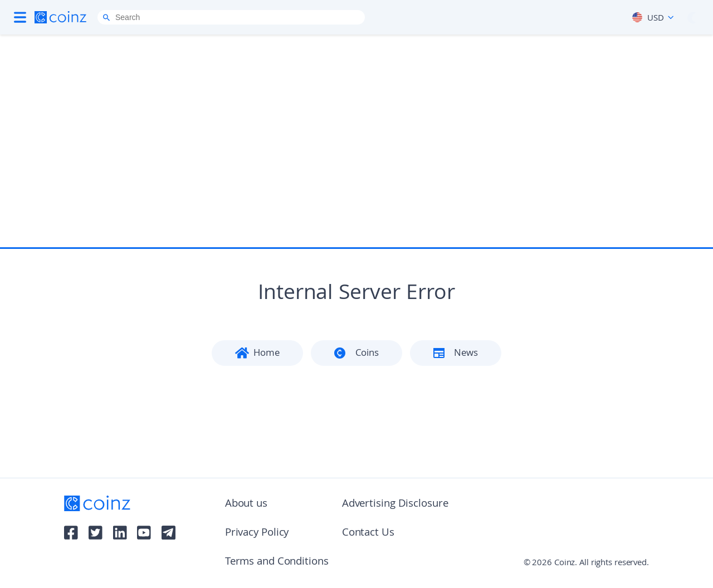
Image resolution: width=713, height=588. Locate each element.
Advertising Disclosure (395, 504)
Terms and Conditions (277, 562)
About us (246, 504)
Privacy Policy (257, 533)
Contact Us (368, 533)
